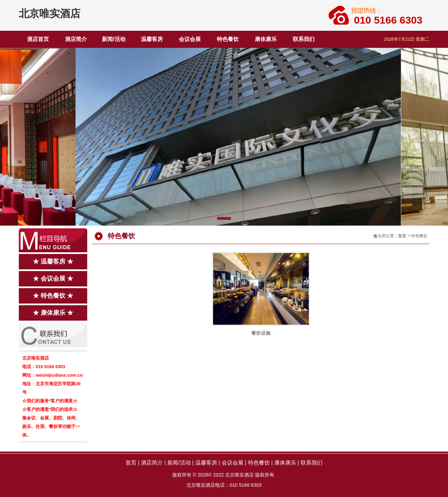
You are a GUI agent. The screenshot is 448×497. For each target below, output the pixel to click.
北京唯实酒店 (50, 14)
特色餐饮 (228, 39)
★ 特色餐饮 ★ (53, 296)
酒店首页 (38, 39)
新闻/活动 (114, 39)
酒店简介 (76, 39)
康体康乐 (266, 39)
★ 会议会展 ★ (53, 279)
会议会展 (190, 39)
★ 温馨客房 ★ (53, 261)
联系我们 (304, 39)
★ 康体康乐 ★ (53, 313)
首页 (402, 236)
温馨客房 (152, 39)
